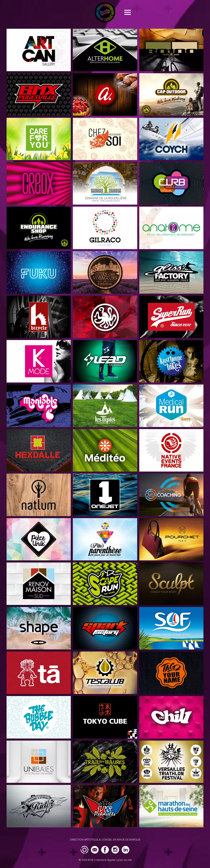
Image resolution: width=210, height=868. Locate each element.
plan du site (125, 860)
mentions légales (105, 860)
